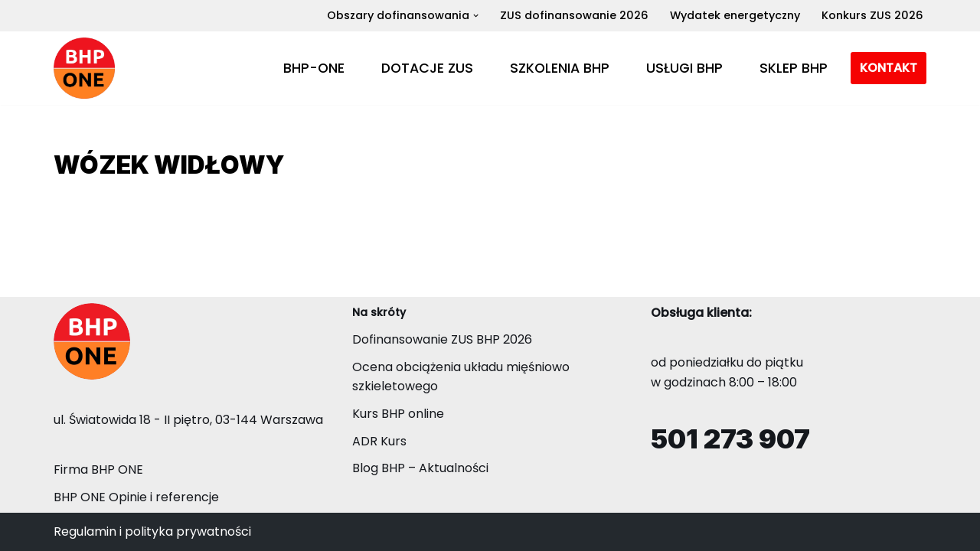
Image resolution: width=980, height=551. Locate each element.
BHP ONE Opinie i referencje (136, 497)
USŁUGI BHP (684, 68)
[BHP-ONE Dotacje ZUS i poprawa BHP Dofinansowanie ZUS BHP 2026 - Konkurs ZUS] (84, 68)
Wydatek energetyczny (735, 15)
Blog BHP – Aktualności (420, 468)
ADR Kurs (379, 441)
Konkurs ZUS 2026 (872, 15)
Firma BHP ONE (98, 469)
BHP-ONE (314, 68)
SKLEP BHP (794, 68)
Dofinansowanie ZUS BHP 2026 (442, 339)
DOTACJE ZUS (427, 68)
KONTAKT (889, 68)
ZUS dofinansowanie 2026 (574, 15)
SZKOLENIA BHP (560, 68)
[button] (476, 16)
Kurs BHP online (398, 414)
